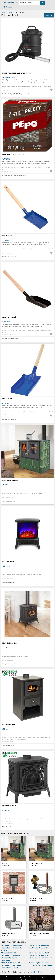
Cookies (33, 972)
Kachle (11, 12)
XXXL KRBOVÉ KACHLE (11, 963)
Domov (3, 12)
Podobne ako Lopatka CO (9, 257)
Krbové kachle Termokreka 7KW (14, 945)
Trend (40, 972)
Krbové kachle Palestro (10, 968)
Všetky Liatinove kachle (9, 664)
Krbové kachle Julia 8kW (38, 955)
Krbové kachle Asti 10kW (11, 965)
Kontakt (26, 972)
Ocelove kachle (37, 864)
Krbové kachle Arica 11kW (39, 953)
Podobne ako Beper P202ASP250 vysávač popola (16, 94)
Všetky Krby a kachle (8, 582)
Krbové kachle (9, 725)
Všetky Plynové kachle (9, 827)
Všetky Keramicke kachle (9, 501)
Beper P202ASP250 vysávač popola (16, 73)
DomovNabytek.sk (10, 3)
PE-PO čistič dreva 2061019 (13, 154)
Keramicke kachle (10, 480)
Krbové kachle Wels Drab (11, 955)
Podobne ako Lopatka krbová (10, 338)
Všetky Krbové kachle (8, 745)
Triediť (48, 16)
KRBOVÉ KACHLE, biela (38, 948)
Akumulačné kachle (9, 953)
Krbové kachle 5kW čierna (39, 945)
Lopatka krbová (9, 317)
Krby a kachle (8, 562)
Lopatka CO (7, 236)
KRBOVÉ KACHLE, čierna (40, 933)
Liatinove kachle (9, 643)
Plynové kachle (9, 806)
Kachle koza (8, 899)
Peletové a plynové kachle (39, 963)
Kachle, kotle (36, 899)
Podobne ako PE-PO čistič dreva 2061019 (14, 175)
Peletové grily (9, 933)
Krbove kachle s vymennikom (40, 958)
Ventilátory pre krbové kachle (40, 965)
